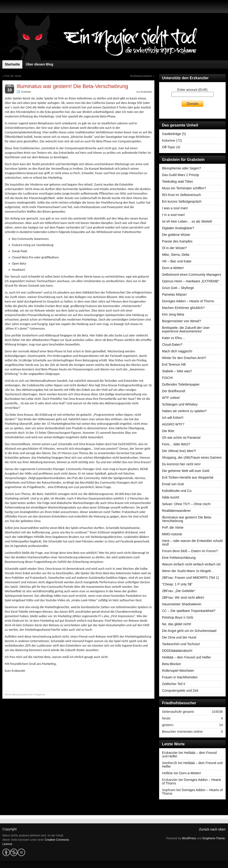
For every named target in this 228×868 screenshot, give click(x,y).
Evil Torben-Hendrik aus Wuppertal (188, 477)
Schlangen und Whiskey (180, 404)
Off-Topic (169, 147)
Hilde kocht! (171, 497)
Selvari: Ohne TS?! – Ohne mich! (186, 504)
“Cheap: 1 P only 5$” (177, 584)
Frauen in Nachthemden (180, 677)
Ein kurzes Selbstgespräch (182, 201)
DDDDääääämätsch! (177, 651)
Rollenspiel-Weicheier (178, 671)
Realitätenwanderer (141, 76)
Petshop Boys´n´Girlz (178, 617)
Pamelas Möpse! (174, 294)
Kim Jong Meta (173, 314)
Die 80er (168, 431)
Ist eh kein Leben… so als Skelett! (187, 221)
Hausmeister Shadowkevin (182, 604)
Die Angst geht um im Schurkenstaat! (189, 631)
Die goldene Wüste (176, 235)
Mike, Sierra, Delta (176, 255)
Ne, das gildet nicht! (177, 624)
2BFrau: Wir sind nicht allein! (183, 597)
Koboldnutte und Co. (177, 491)
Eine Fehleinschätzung (179, 558)
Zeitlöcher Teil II (174, 684)
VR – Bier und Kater (177, 261)
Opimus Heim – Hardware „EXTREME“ (191, 281)
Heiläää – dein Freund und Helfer (186, 657)
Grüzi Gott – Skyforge (178, 288)
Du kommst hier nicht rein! (181, 464)
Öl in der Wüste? (174, 248)
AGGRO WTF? (173, 424)
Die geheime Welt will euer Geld (186, 471)
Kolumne (26, 92)
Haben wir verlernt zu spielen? (184, 411)
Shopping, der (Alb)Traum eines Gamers (192, 457)
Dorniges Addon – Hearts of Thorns (188, 301)
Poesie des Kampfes (177, 241)
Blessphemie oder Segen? (181, 168)
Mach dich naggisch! (177, 351)
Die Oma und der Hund (179, 637)
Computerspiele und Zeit (180, 691)
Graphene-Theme (214, 838)
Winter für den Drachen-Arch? (184, 358)
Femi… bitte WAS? (176, 444)
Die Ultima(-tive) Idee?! (179, 451)
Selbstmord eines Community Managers (192, 275)
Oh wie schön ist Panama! (181, 438)
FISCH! (167, 378)
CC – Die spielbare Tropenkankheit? (189, 611)
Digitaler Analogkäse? (178, 228)
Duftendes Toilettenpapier (181, 384)
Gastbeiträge (171, 134)
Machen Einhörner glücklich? (183, 308)
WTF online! (171, 398)
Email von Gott (173, 484)
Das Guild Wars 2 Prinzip (180, 175)
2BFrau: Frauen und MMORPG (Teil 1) (190, 578)
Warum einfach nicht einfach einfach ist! (191, 564)
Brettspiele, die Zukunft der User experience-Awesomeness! (186, 329)
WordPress (189, 838)
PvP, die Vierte (13, 76)
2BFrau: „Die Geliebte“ (179, 591)
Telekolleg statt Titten (178, 182)
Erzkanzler (146, 92)
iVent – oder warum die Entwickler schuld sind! (192, 543)
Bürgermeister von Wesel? (182, 321)
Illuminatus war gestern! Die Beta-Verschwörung (187, 519)
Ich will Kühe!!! (173, 418)
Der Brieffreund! (174, 391)
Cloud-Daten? (172, 345)
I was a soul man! (175, 208)
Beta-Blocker (171, 664)
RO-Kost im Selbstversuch (181, 195)
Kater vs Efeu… (174, 338)
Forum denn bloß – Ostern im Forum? (190, 551)
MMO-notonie (172, 534)
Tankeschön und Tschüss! (181, 644)
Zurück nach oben (212, 829)
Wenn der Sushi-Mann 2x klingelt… (188, 571)
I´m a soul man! (173, 215)
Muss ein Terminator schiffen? (184, 188)
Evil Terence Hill (174, 364)
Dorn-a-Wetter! (173, 268)
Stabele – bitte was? (177, 371)
